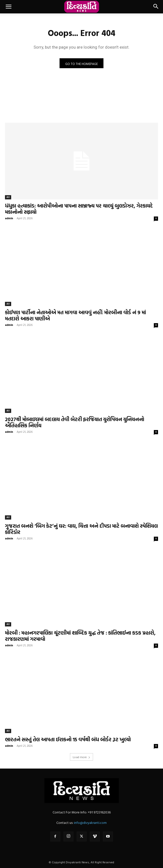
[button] (8, 7)
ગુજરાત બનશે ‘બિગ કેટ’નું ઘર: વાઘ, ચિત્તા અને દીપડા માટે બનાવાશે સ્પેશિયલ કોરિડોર (81, 529)
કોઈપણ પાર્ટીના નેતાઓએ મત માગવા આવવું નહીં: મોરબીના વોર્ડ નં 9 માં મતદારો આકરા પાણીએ (75, 315)
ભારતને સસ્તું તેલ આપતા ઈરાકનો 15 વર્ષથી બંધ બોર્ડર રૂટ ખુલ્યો (68, 739)
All (8, 197)
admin (9, 218)
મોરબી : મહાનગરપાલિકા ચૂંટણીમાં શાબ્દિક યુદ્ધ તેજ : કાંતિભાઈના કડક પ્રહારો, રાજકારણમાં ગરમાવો (80, 636)
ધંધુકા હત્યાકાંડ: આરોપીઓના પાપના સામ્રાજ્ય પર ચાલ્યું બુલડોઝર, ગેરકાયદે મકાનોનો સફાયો (79, 209)
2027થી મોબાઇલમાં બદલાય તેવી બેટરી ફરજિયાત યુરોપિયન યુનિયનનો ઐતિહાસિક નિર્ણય (75, 422)
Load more (81, 757)
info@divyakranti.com (90, 822)
